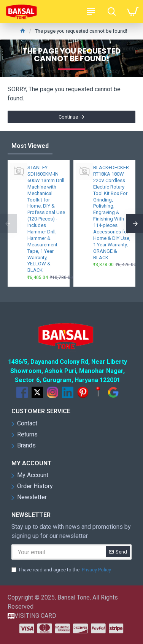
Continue (68, 117)
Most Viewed (30, 146)
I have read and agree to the (62, 570)
